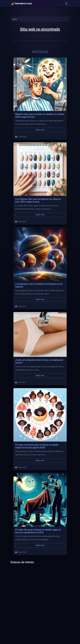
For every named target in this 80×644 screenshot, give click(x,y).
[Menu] (66, 3)
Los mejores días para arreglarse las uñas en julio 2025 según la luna (38, 200)
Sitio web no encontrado (40, 29)
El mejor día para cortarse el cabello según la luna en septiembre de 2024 (38, 531)
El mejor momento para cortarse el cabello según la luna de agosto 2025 (37, 446)
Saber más (40, 130)
